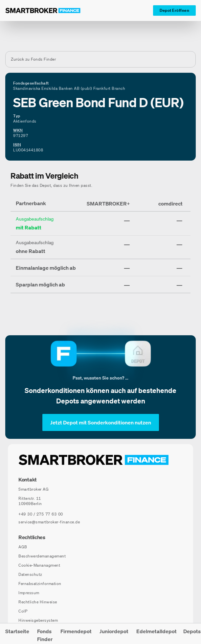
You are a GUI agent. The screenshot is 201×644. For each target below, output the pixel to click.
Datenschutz (30, 574)
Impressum (29, 593)
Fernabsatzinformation (40, 584)
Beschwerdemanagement (42, 556)
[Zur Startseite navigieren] (94, 460)
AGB (23, 547)
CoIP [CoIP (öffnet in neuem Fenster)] (23, 611)
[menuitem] (17, 634)
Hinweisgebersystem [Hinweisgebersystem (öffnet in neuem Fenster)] (38, 620)
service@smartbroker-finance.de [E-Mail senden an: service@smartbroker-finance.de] (49, 522)
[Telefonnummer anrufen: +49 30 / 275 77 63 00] (41, 514)
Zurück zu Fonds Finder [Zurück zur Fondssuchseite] (33, 59)
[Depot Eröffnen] (174, 10)
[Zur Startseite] (43, 10)
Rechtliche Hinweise (38, 602)
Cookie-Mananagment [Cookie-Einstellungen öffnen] (39, 565)
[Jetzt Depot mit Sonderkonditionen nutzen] (101, 422)
